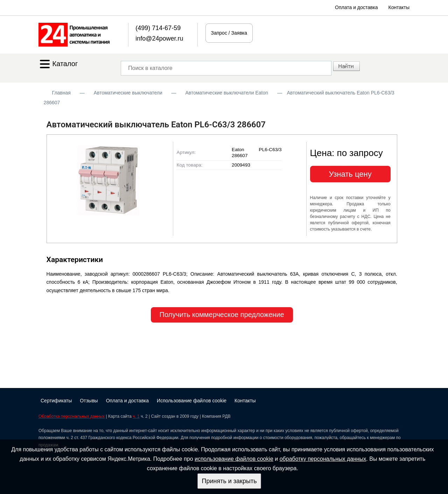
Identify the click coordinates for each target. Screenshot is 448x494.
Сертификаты (56, 401)
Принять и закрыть (229, 481)
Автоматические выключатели (128, 93)
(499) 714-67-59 (158, 28)
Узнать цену (350, 174)
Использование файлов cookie (192, 401)
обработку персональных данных (323, 459)
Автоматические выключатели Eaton (227, 93)
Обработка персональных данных (72, 416)
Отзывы (89, 401)
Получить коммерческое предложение (222, 315)
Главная (61, 93)
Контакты (399, 7)
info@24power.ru (159, 38)
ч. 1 (136, 416)
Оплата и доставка (356, 7)
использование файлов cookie (234, 459)
